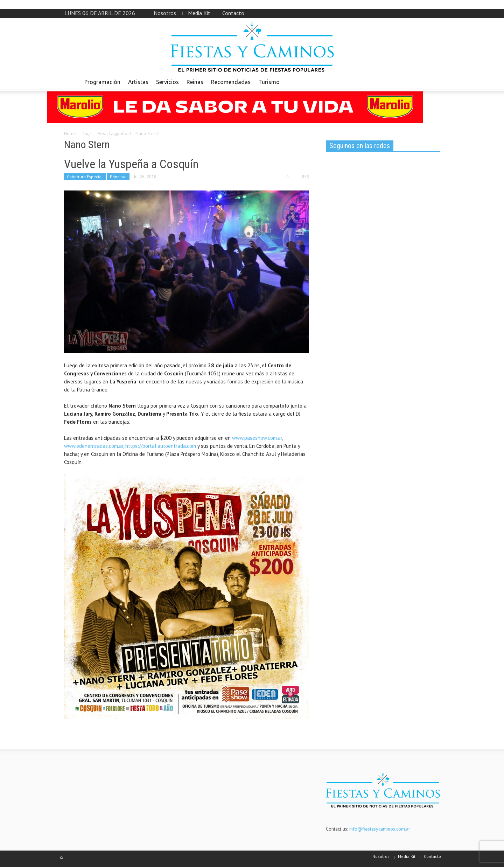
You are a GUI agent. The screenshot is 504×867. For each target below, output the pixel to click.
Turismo (269, 82)
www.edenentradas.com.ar (94, 446)
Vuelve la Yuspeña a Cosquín (131, 164)
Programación (102, 82)
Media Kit (199, 13)
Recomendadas (231, 82)
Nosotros (165, 13)
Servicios (167, 82)
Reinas (195, 82)
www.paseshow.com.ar (257, 438)
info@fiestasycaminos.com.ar (380, 829)
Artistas (138, 82)
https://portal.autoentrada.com (161, 446)
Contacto (233, 13)
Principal (118, 177)
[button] (433, 82)
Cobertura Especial (85, 177)
